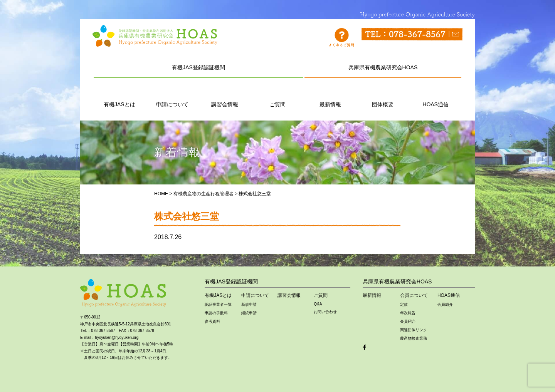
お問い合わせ (325, 312)
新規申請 (249, 304)
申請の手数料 (216, 313)
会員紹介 (408, 321)
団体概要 (383, 96)
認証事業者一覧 (218, 304)
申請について (172, 96)
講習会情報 (225, 96)
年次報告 (408, 313)
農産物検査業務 (414, 338)
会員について (414, 295)
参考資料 (212, 321)
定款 (404, 304)
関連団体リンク (414, 330)
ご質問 (277, 96)
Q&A (318, 304)
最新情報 (330, 96)
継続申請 (249, 313)
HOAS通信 (436, 96)
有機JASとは (119, 96)
